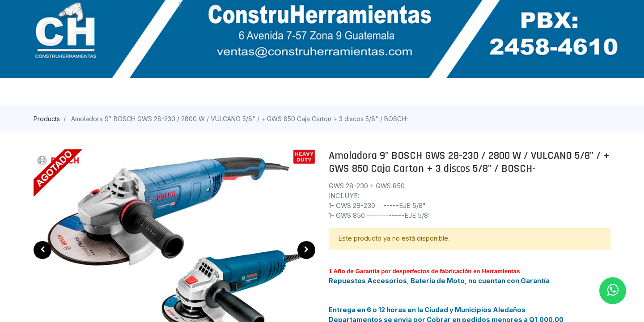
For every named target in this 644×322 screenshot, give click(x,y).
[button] (42, 250)
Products (47, 119)
